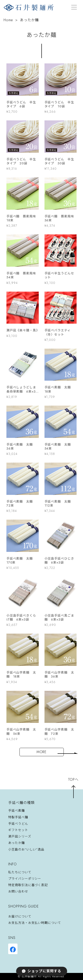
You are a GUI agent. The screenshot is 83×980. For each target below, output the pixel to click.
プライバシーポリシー (25, 879)
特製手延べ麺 (18, 817)
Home (8, 20)
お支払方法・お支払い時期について (35, 923)
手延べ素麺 (16, 811)
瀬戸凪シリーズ (20, 836)
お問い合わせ (18, 892)
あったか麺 (16, 843)
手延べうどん (18, 824)
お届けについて (20, 916)
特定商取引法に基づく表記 (28, 885)
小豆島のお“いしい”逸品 (26, 849)
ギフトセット (18, 830)
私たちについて (20, 872)
